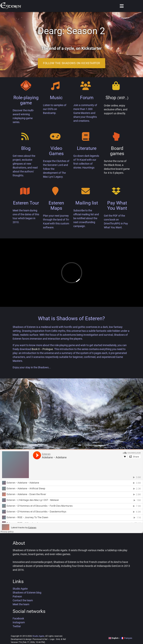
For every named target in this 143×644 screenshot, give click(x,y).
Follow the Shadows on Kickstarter (71, 63)
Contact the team (23, 600)
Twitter (17, 626)
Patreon (17, 596)
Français (127, 638)
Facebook (18, 618)
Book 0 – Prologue (42, 349)
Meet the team (21, 604)
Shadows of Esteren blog (27, 593)
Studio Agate (20, 589)
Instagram (19, 622)
